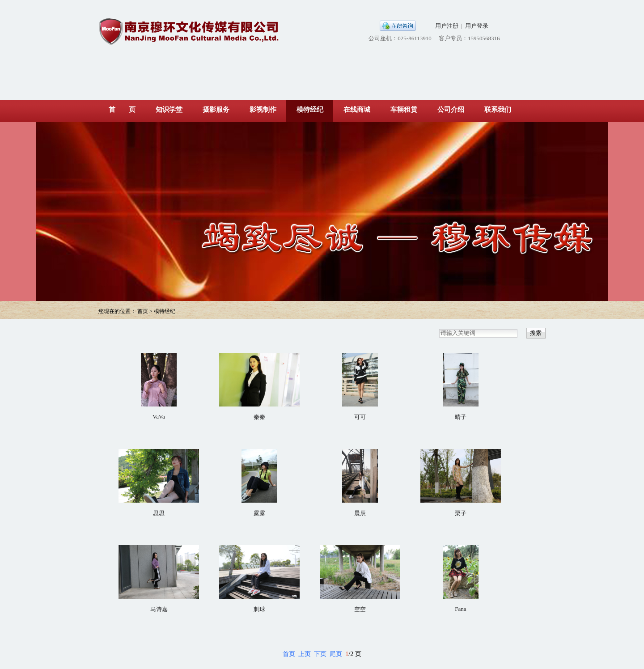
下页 (320, 654)
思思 (159, 513)
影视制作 (263, 110)
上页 (305, 654)
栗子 (461, 513)
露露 (259, 513)
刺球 (259, 609)
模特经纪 (310, 110)
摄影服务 (216, 110)
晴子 (461, 417)
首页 (289, 654)
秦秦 (259, 417)
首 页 (122, 110)
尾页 (336, 654)
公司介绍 (451, 110)
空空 (360, 609)
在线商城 (357, 110)
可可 (360, 417)
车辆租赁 (404, 110)
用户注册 (447, 26)
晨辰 (360, 513)
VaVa (159, 417)
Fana (460, 609)
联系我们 (498, 110)
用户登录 (477, 26)
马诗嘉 (159, 609)
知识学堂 (169, 110)
